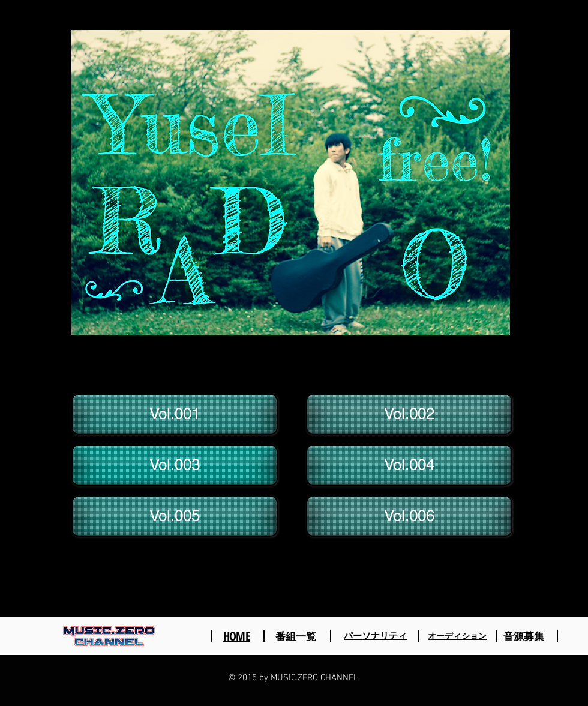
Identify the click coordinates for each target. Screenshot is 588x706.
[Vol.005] (175, 516)
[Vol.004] (409, 465)
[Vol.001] (175, 414)
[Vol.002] (409, 414)
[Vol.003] (175, 465)
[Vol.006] (409, 516)
